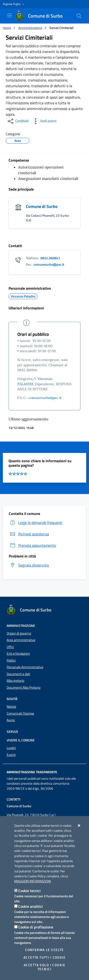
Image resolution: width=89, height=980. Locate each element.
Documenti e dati (18, 674)
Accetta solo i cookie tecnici (44, 967)
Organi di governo (19, 633)
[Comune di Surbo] (42, 16)
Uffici (10, 647)
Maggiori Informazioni (33, 881)
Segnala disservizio (29, 565)
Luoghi (11, 748)
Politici (11, 660)
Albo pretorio (15, 681)
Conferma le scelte (44, 950)
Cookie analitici (30, 906)
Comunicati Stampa (20, 713)
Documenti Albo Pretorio (23, 687)
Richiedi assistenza (29, 534)
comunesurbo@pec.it (45, 398)
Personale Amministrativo (25, 667)
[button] (14, 4)
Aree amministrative (21, 640)
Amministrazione (30, 28)
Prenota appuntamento (32, 545)
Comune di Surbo (42, 206)
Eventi (11, 755)
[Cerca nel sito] (79, 16)
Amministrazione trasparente (32, 772)
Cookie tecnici (29, 891)
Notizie (11, 706)
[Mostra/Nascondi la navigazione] (9, 15)
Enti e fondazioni (18, 653)
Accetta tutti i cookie (44, 957)
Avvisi (11, 720)
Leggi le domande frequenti (35, 523)
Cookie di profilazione (36, 927)
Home (7, 28)
